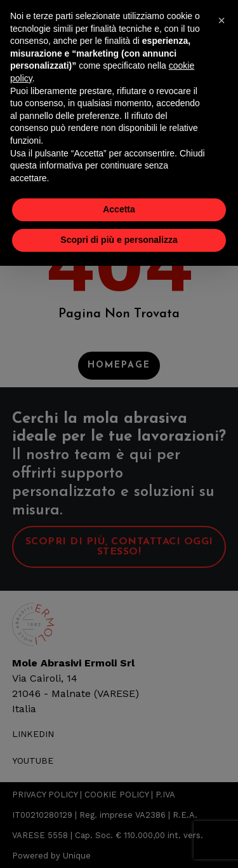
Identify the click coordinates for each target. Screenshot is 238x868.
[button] (221, 20)
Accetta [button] (119, 209)
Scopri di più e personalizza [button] (119, 240)
